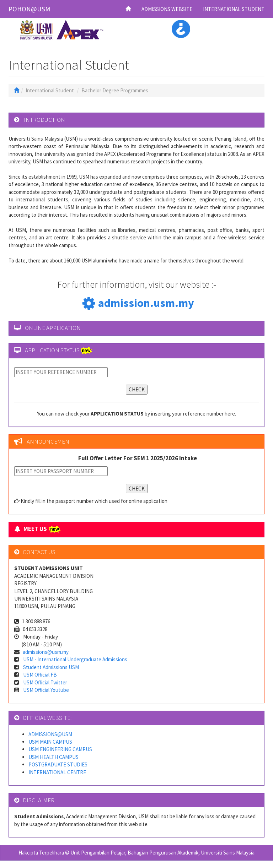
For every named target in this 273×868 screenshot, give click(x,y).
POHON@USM (29, 9)
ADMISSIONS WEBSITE (167, 9)
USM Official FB (40, 675)
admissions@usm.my (46, 652)
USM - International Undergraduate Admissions (75, 659)
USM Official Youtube (46, 690)
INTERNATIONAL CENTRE (57, 772)
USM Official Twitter (45, 682)
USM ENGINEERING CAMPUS (60, 749)
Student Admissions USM (51, 667)
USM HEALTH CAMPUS (53, 757)
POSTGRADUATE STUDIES (58, 764)
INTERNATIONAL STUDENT (234, 9)
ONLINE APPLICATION (53, 328)
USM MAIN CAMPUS (50, 742)
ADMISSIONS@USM (50, 734)
